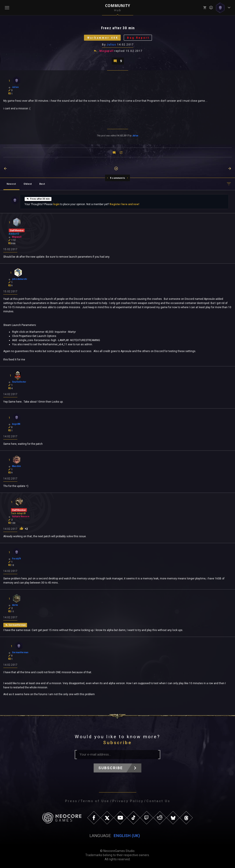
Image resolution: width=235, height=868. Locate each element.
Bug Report (138, 38)
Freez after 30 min (38, 199)
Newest (11, 184)
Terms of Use (95, 801)
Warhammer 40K (103, 38)
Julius (111, 45)
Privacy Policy (128, 801)
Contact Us (158, 801)
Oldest (28, 184)
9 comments (117, 178)
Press (71, 801)
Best (42, 184)
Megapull (106, 51)
